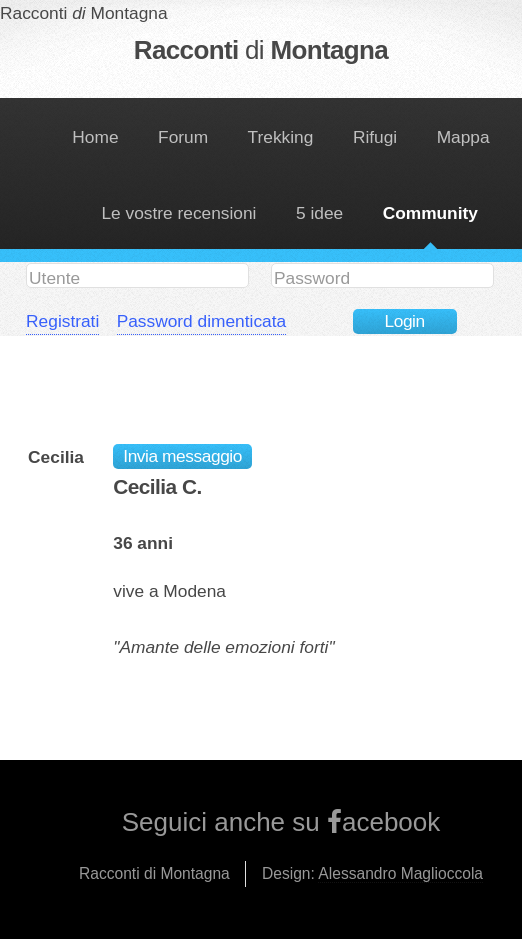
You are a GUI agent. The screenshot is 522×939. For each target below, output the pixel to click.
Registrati (62, 321)
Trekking (281, 137)
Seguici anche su (224, 822)
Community (430, 213)
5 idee (319, 213)
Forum (183, 137)
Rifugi (375, 137)
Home (95, 137)
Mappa (463, 137)
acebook (391, 822)
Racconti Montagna (261, 50)
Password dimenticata (202, 321)
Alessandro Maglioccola (400, 873)
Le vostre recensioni (178, 213)
